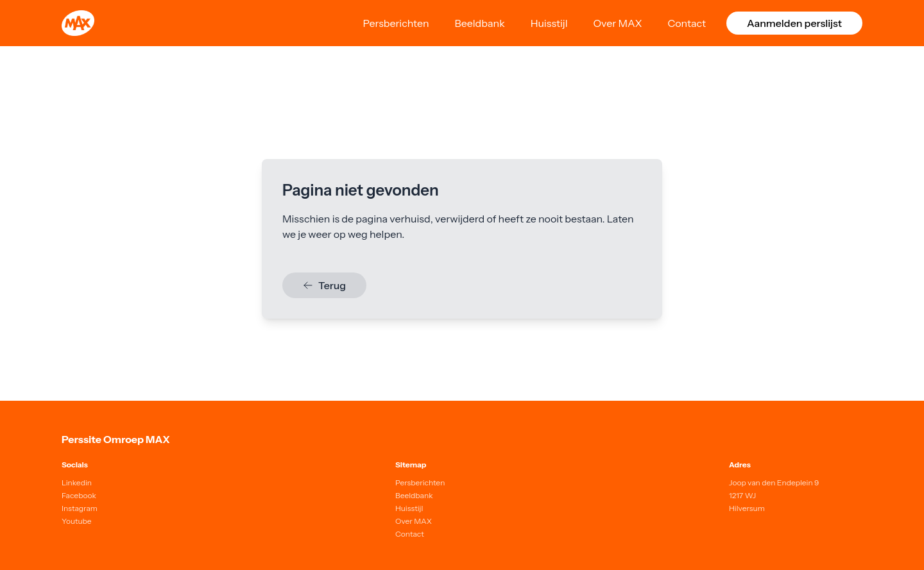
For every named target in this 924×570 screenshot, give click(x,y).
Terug (324, 285)
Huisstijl (549, 23)
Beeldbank (480, 23)
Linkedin (77, 482)
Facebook (79, 495)
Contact (687, 23)
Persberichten (396, 23)
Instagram (80, 508)
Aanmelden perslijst (794, 23)
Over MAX (618, 23)
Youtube (77, 521)
